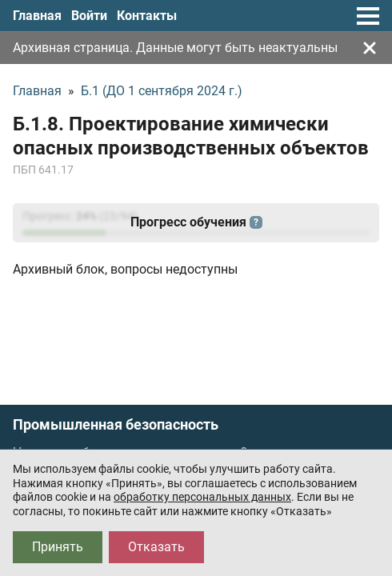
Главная (37, 16)
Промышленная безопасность (116, 425)
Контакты (147, 16)
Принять (58, 547)
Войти (89, 16)
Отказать (156, 547)
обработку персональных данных (202, 497)
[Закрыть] (370, 48)
